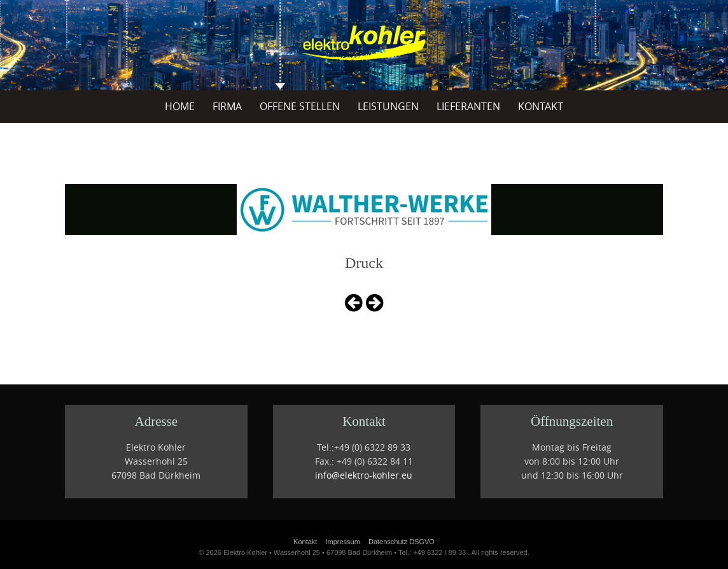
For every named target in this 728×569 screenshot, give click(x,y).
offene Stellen (300, 106)
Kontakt (541, 106)
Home (180, 106)
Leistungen (388, 106)
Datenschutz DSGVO (402, 542)
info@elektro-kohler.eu (364, 475)
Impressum (342, 542)
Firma (227, 106)
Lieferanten (468, 106)
